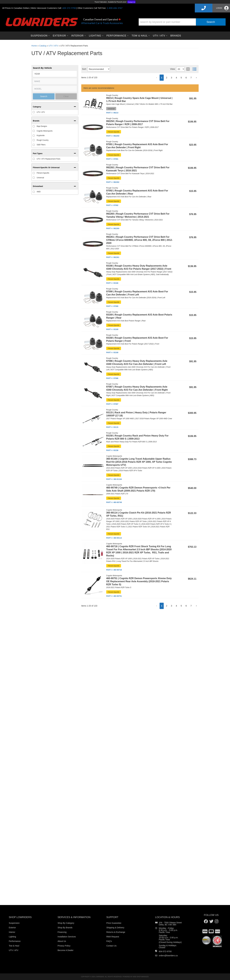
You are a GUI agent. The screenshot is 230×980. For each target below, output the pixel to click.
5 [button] (181, 606)
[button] (157, 606)
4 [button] (176, 606)
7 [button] (191, 606)
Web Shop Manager (141, 977)
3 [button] (171, 606)
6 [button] (186, 606)
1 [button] (162, 606)
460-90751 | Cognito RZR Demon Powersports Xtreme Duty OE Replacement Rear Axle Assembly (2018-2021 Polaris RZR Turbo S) (139, 581)
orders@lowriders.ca (168, 956)
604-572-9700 (165, 951)
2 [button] (166, 606)
